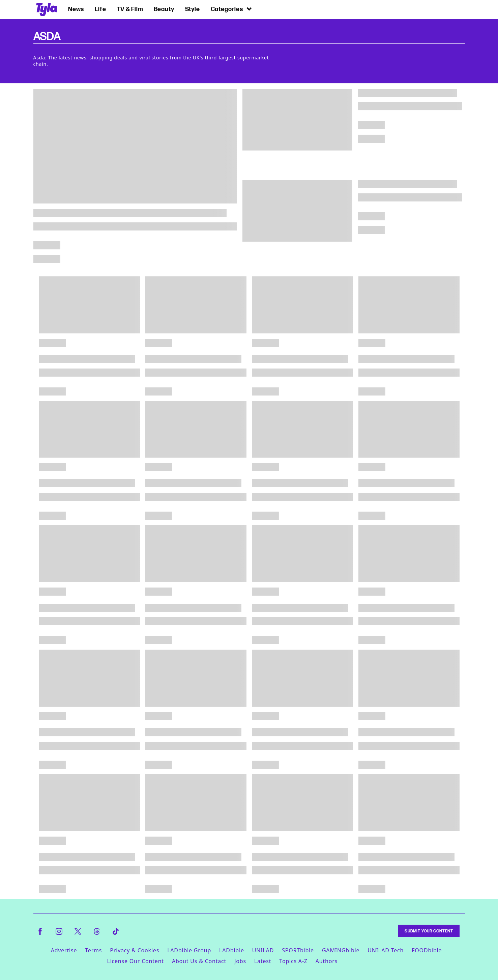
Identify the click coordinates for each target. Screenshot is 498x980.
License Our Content (135, 961)
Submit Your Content (429, 931)
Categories (232, 9)
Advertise (64, 950)
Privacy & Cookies (135, 950)
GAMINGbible (341, 950)
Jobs (240, 961)
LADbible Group (189, 950)
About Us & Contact (199, 961)
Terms (93, 950)
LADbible (232, 950)
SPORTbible (298, 950)
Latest (263, 961)
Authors (327, 961)
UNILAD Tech (386, 950)
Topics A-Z (293, 961)
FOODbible (427, 950)
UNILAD (263, 950)
